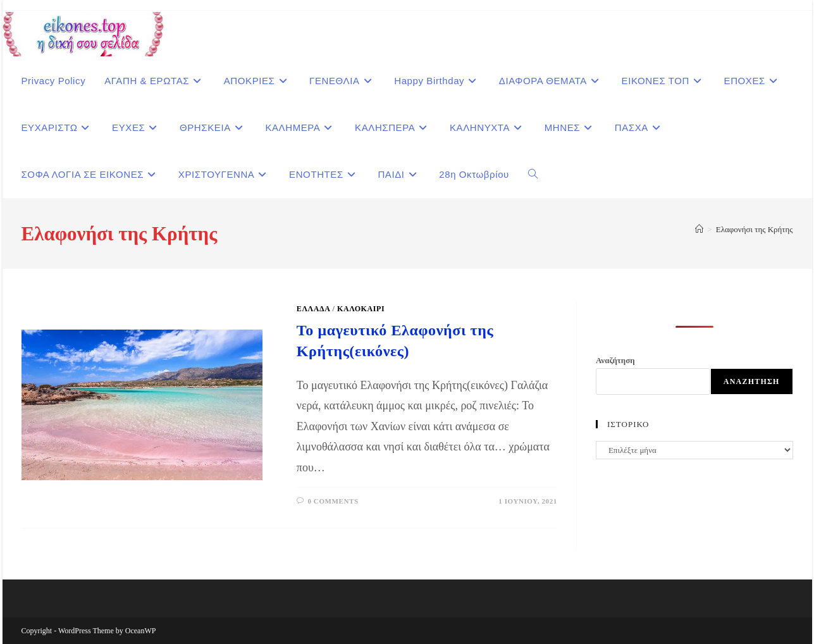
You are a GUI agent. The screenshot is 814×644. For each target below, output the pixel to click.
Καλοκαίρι (361, 309)
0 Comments (333, 501)
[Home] (699, 229)
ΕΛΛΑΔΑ (313, 309)
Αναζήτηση (615, 360)
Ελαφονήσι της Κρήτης (755, 229)
